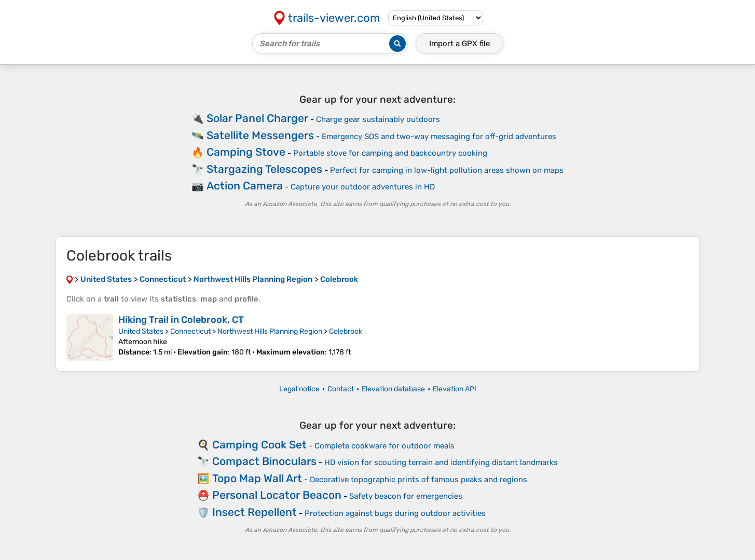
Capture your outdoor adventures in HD (363, 187)
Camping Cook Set (259, 445)
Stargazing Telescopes (264, 169)
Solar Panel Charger (257, 118)
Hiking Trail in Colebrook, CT (181, 320)
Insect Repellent (255, 512)
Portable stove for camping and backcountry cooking (390, 153)
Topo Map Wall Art (257, 478)
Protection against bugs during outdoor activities (395, 513)
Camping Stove (246, 152)
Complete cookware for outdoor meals (385, 446)
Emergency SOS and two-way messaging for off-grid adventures (439, 136)
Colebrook (346, 331)
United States (141, 331)
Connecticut (190, 331)
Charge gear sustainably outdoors (378, 119)
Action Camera (245, 186)
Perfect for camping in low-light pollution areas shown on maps (447, 170)
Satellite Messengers (260, 135)
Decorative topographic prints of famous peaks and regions (418, 480)
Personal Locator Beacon (277, 495)
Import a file (459, 44)
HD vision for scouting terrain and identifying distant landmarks (441, 462)
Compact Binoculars (264, 461)
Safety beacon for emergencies (406, 496)
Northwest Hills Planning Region (270, 331)
